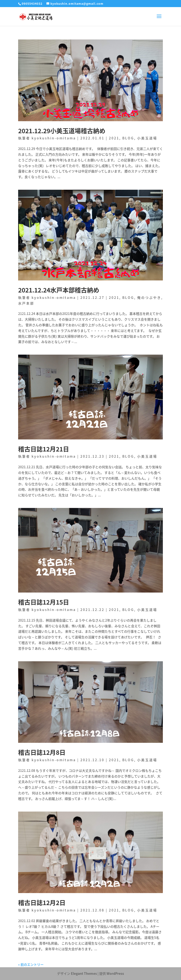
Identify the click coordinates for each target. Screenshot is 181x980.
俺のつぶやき (149, 297)
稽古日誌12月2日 (42, 903)
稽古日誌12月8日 (42, 752)
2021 (114, 138)
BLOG (128, 138)
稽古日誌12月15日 (44, 602)
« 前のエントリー (31, 964)
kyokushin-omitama (54, 138)
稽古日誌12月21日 (44, 449)
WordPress (115, 973)
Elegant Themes (84, 973)
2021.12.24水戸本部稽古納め (59, 290)
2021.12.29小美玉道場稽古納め (62, 131)
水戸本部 (26, 303)
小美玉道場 (147, 138)
